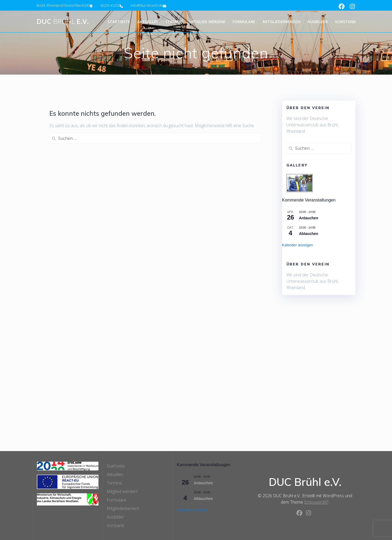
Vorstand (345, 22)
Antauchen (309, 218)
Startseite (119, 22)
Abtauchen (309, 234)
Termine (174, 22)
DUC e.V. (63, 22)
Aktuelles (148, 22)
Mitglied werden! (207, 22)
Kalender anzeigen (298, 245)
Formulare (244, 22)
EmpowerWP (316, 502)
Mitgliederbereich (282, 22)
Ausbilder (318, 22)
